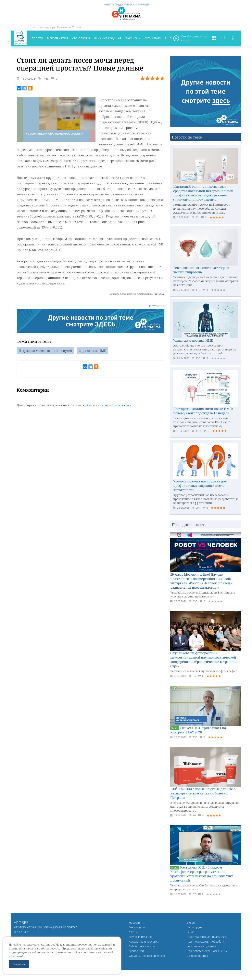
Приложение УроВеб (69, 27)
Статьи (133, 932)
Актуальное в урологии (144, 941)
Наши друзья (195, 927)
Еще (168, 38)
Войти (233, 38)
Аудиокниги (136, 951)
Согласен (19, 964)
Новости (36, 38)
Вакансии (133, 38)
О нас (33, 27)
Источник (157, 306)
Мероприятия (57, 38)
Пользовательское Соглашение (207, 951)
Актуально (153, 38)
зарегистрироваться (116, 406)
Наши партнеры (46, 27)
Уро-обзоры (81, 38)
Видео (191, 923)
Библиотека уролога (142, 946)
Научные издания (108, 38)
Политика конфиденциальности (207, 937)
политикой (16, 956)
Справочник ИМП (93, 351)
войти (88, 406)
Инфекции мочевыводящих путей (45, 351)
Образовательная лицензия (147, 956)
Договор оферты (197, 956)
